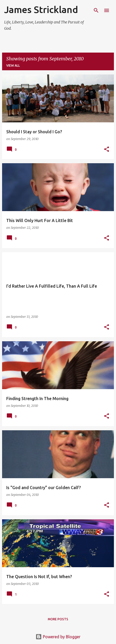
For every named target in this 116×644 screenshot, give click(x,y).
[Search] (96, 10)
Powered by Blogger (58, 637)
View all (13, 65)
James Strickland (41, 10)
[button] (107, 150)
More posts (58, 619)
